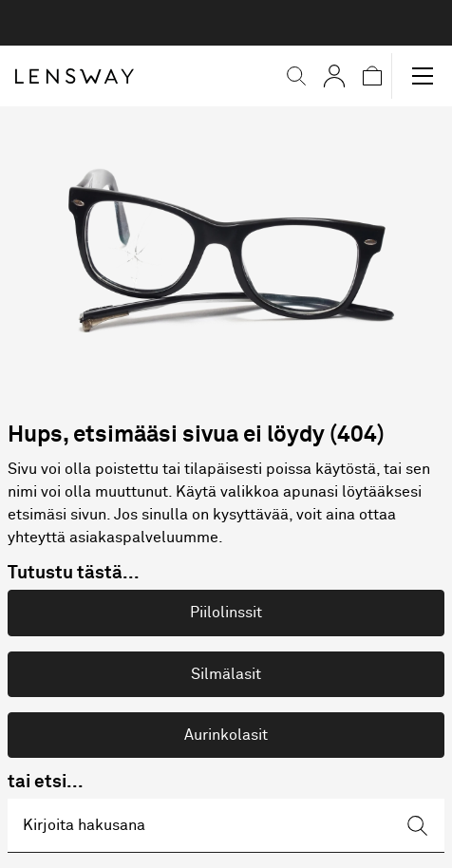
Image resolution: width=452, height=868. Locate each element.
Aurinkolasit (226, 735)
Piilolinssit (226, 613)
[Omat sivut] (334, 76)
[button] (296, 76)
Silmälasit (226, 674)
